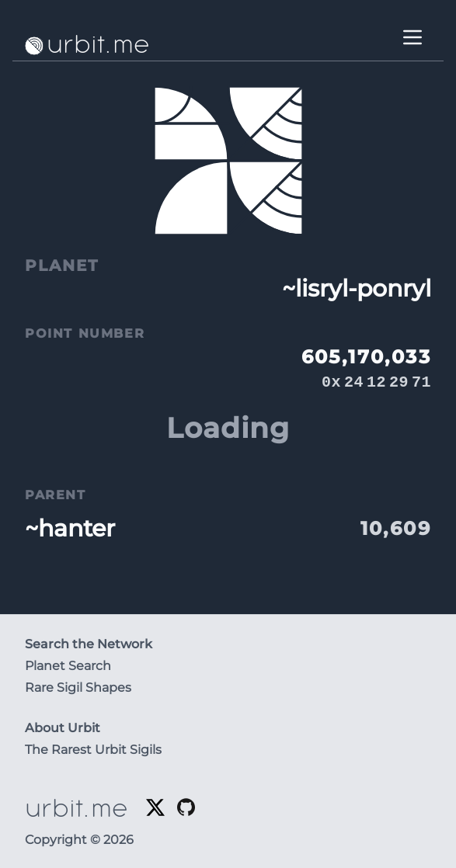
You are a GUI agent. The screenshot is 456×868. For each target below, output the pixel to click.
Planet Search (68, 666)
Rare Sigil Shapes (78, 687)
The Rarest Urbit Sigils (93, 750)
